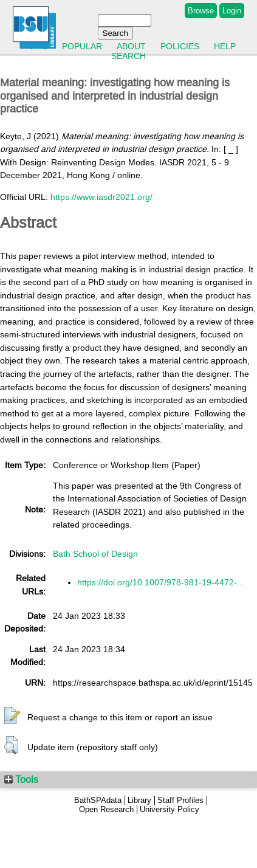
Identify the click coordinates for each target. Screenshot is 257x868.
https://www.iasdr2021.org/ (101, 197)
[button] (12, 716)
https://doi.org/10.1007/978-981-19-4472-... (161, 582)
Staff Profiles (180, 800)
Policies (180, 46)
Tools (21, 779)
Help (225, 46)
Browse (201, 11)
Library (139, 800)
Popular (82, 46)
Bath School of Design (95, 554)
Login (232, 11)
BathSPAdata (98, 800)
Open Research (106, 809)
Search (128, 56)
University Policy (170, 809)
